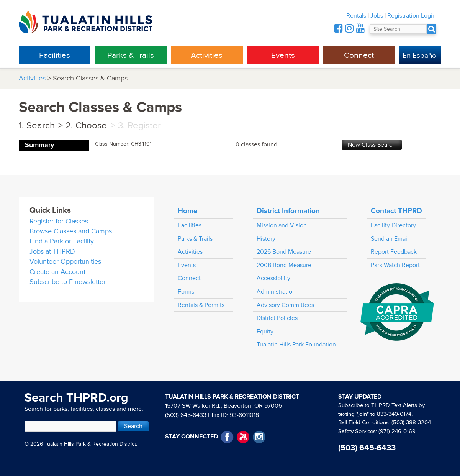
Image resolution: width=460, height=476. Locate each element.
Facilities (55, 55)
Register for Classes (59, 221)
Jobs (377, 16)
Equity (265, 332)
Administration (276, 292)
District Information (288, 211)
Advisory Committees (285, 305)
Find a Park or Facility (62, 241)
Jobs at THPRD (52, 252)
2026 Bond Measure (284, 252)
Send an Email (390, 239)
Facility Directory (393, 225)
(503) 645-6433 (186, 415)
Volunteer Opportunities (65, 262)
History (266, 239)
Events (283, 55)
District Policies (277, 318)
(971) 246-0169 (397, 431)
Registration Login (412, 16)
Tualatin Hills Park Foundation (296, 345)
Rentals (356, 16)
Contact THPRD (396, 211)
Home (188, 211)
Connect (359, 55)
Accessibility (273, 278)
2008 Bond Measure (284, 265)
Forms (186, 292)
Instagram (259, 437)
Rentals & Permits (201, 305)
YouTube (243, 437)
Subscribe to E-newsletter (68, 282)
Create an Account (57, 272)
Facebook (227, 437)
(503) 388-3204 (411, 423)
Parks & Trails (131, 55)
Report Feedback (394, 252)
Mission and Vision (282, 225)
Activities (207, 55)
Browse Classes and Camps (71, 231)
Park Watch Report (395, 265)
